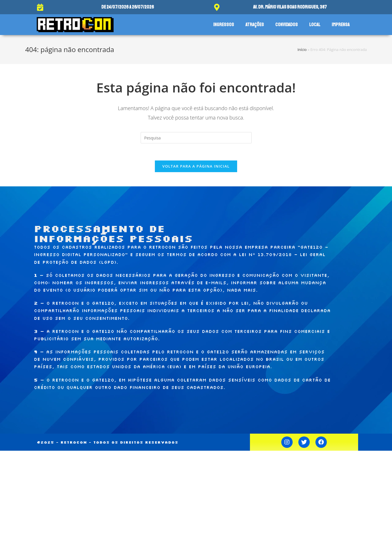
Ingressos (224, 25)
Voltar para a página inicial (196, 166)
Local (315, 25)
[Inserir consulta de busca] (196, 138)
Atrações (255, 25)
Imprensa (341, 25)
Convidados (287, 25)
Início (302, 50)
